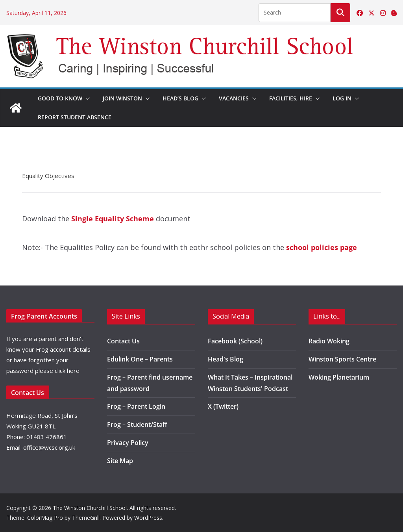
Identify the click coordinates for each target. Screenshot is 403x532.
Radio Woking (329, 341)
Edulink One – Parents (140, 359)
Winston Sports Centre (342, 359)
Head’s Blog (180, 98)
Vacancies (234, 98)
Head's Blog (226, 359)
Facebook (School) (235, 341)
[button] (86, 98)
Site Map (120, 461)
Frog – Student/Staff (137, 424)
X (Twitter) (223, 406)
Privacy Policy (128, 443)
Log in (342, 98)
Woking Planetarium (339, 377)
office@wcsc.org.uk (49, 447)
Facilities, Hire (291, 98)
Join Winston (122, 98)
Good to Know (60, 98)
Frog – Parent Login (136, 406)
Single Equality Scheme (113, 219)
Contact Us (123, 341)
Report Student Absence (75, 117)
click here (67, 371)
